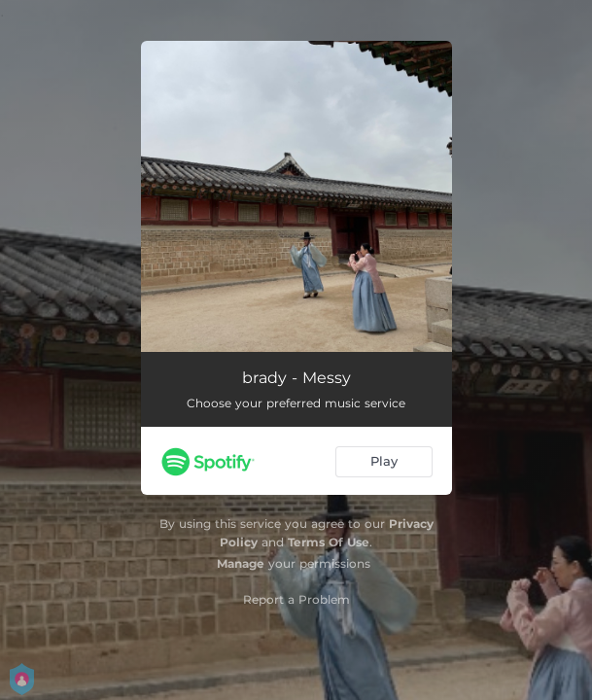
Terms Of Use (329, 542)
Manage (241, 563)
